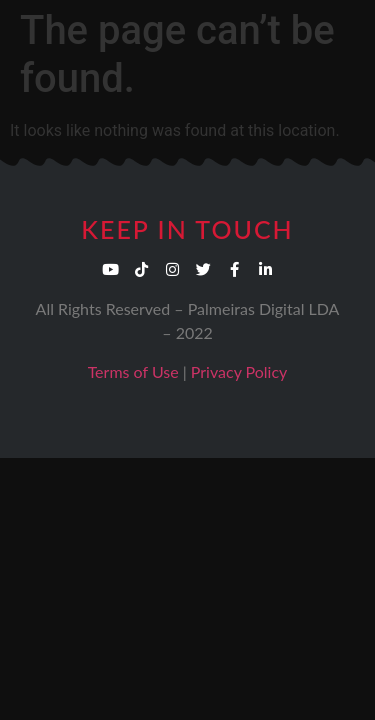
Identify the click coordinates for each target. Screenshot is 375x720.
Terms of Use (133, 371)
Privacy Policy (239, 371)
